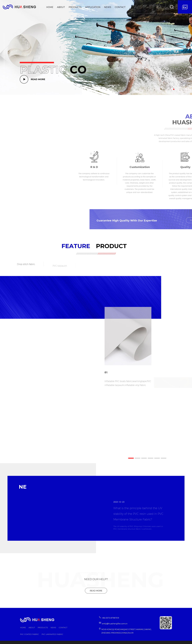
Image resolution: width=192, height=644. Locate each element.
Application (93, 7)
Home (50, 7)
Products (75, 7)
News (108, 7)
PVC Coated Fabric (29, 634)
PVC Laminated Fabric (52, 634)
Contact (120, 7)
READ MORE (38, 79)
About (61, 7)
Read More (96, 591)
